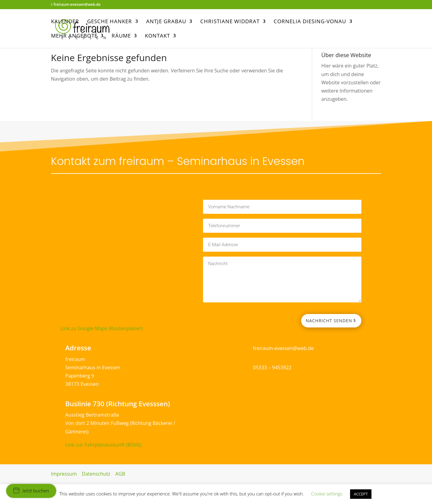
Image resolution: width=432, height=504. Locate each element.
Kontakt (157, 36)
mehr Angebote (74, 36)
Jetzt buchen (31, 491)
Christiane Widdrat (230, 22)
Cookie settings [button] (327, 494)
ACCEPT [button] (361, 494)
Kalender (65, 22)
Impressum (64, 474)
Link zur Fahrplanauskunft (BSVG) (103, 445)
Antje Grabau (166, 22)
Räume (121, 36)
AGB (120, 474)
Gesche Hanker (110, 22)
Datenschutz (96, 474)
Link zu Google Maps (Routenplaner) (101, 328)
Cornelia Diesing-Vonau (310, 22)
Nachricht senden (329, 321)
